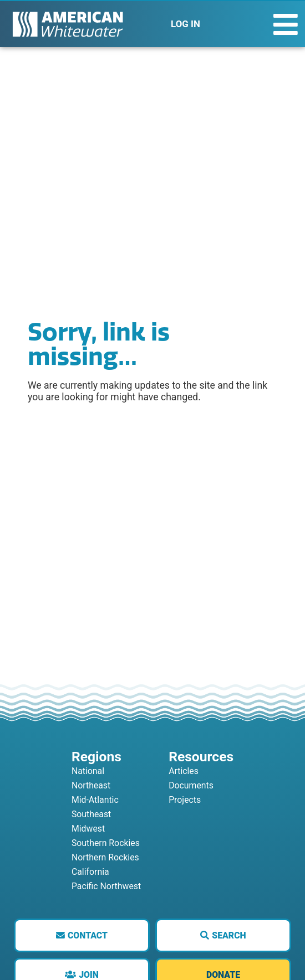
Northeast (91, 785)
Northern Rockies (105, 857)
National (88, 771)
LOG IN (185, 24)
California (90, 872)
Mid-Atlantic (95, 800)
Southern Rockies (106, 843)
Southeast (91, 814)
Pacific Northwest (106, 886)
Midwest (88, 829)
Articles (184, 771)
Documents (191, 785)
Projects (185, 800)
